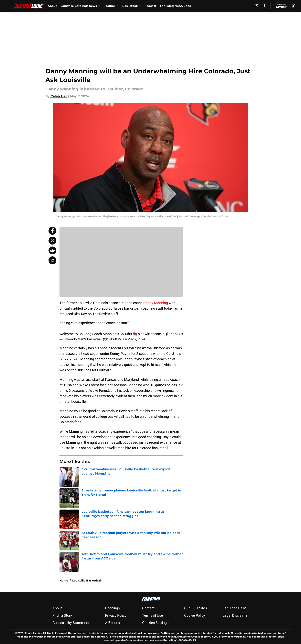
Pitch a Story (62, 615)
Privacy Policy (116, 615)
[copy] (52, 260)
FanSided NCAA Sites (175, 6)
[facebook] (265, 6)
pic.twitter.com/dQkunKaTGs (160, 334)
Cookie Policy (195, 615)
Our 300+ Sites (196, 608)
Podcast (150, 6)
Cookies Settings (155, 623)
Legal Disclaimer (236, 615)
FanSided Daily (234, 608)
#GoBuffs (125, 334)
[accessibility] (293, 5)
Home (64, 581)
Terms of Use (153, 615)
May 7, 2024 (136, 339)
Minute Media (32, 633)
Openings (112, 608)
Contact (148, 608)
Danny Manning (156, 303)
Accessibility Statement (71, 623)
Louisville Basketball (87, 581)
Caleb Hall (59, 96)
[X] (257, 6)
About (52, 6)
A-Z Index (113, 623)
